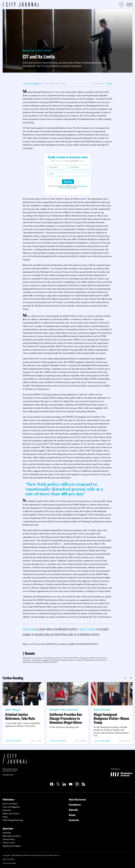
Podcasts (7, 810)
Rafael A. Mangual (13, 710)
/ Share (109, 84)
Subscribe (73, 810)
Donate (30, 653)
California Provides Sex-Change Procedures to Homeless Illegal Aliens (66, 718)
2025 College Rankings (13, 820)
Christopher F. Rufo (57, 710)
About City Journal (77, 799)
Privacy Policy (83, 186)
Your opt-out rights (9, 863)
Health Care (49, 84)
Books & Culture (14, 741)
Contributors (75, 805)
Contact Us (74, 820)
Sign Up (68, 182)
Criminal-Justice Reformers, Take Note (20, 716)
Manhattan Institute (12, 836)
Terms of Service (67, 188)
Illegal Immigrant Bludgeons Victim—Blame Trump (111, 718)
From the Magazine (11, 807)
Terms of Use (9, 843)
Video (5, 817)
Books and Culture (11, 814)
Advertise (7, 833)
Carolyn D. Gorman (43, 50)
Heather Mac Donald (102, 710)
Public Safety (61, 84)
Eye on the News (58, 741)
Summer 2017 (98, 84)
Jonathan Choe (72, 710)
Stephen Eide (28, 50)
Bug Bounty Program (12, 846)
